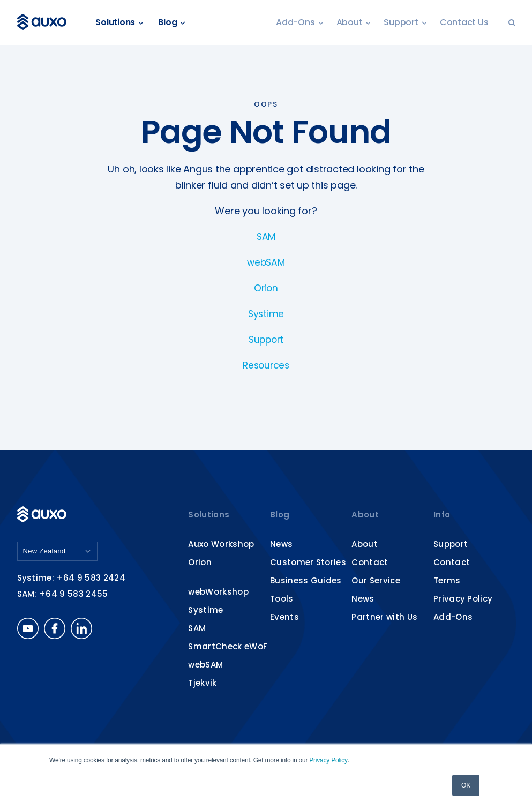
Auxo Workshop (221, 544)
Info (442, 515)
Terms (447, 580)
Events (284, 617)
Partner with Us (384, 617)
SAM (266, 237)
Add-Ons (299, 23)
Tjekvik (202, 683)
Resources (266, 365)
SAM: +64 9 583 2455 (63, 595)
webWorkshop (218, 592)
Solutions (124, 23)
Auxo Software (45, 22)
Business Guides (306, 580)
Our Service (376, 580)
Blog (175, 23)
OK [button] (466, 785)
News (281, 544)
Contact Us (464, 23)
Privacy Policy (328, 760)
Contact (370, 562)
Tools (282, 599)
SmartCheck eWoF (228, 646)
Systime (266, 314)
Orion (266, 288)
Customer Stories (308, 562)
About (354, 23)
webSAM (266, 262)
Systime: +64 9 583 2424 (71, 579)
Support (405, 23)
